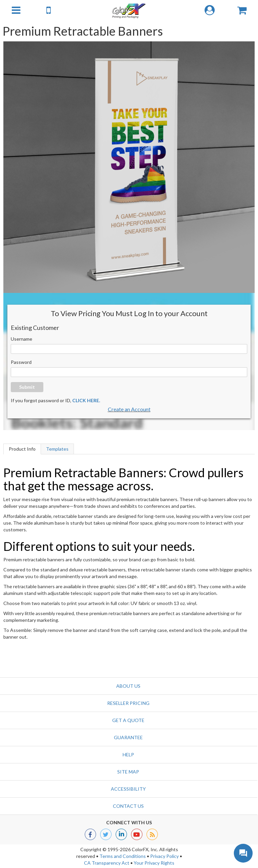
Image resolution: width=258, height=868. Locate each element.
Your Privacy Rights (154, 863)
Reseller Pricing (128, 703)
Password (21, 362)
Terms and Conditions (123, 856)
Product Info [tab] (22, 449)
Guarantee (128, 737)
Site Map (128, 772)
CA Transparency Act (107, 863)
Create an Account (129, 409)
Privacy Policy (164, 856)
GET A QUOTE (128, 720)
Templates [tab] (57, 449)
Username (21, 339)
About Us (128, 686)
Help (128, 754)
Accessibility (128, 789)
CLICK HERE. (86, 400)
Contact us (128, 806)
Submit (27, 387)
